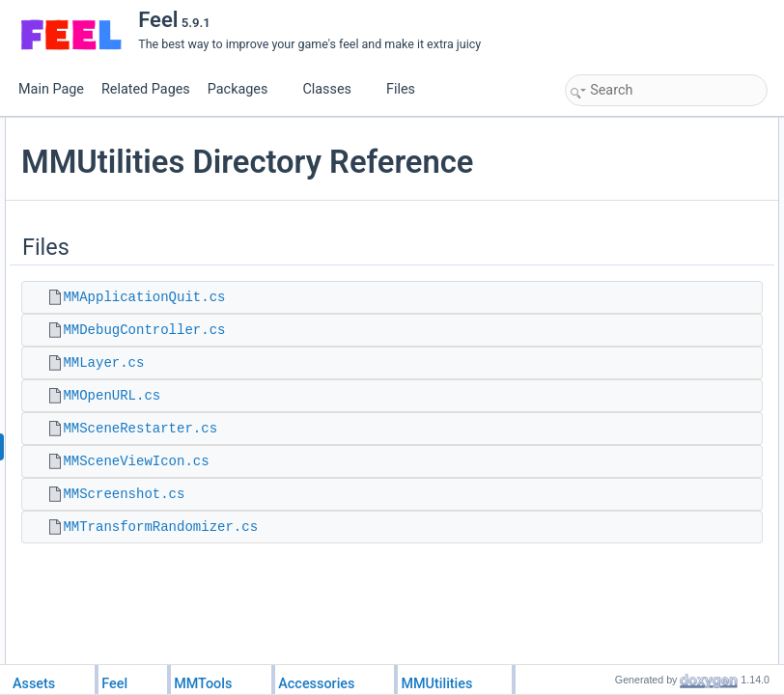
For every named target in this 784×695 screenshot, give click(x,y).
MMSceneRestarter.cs (370, 502)
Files (408, 89)
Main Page (51, 89)
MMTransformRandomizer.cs (390, 600)
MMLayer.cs (333, 436)
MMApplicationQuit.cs (374, 371)
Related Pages (146, 89)
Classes (334, 89)
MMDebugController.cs (374, 403)
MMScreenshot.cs (353, 568)
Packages (245, 89)
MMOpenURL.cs (341, 469)
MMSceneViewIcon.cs (365, 535)
